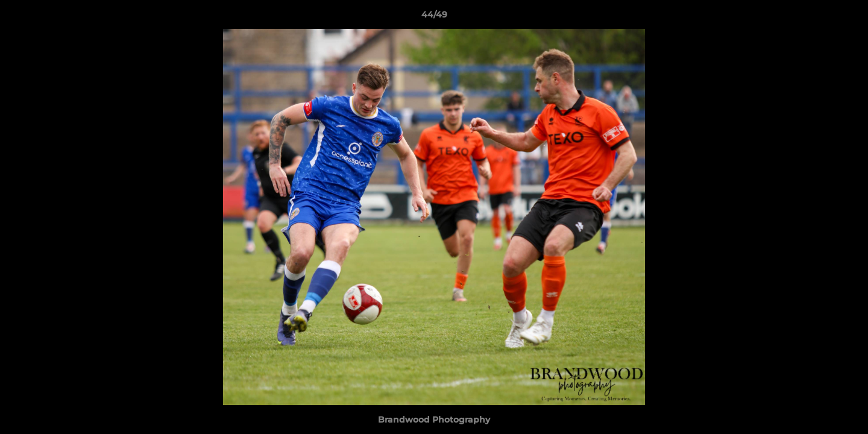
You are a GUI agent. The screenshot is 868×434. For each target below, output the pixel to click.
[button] (846, 17)
